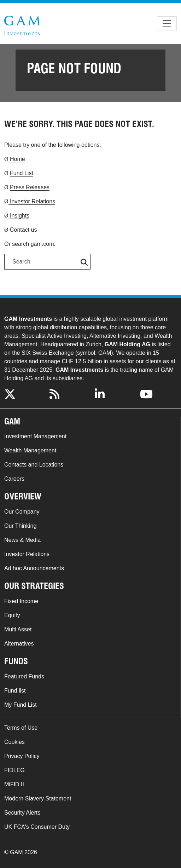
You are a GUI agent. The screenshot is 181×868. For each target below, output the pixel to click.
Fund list (15, 691)
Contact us (23, 230)
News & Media (22, 540)
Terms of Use (21, 728)
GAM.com (22, 23)
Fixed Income (21, 601)
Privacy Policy (22, 756)
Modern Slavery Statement (38, 798)
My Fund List (21, 705)
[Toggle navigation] (167, 23)
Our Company (22, 512)
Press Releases (30, 187)
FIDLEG (14, 770)
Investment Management (35, 436)
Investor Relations (32, 201)
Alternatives (19, 644)
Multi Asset (18, 629)
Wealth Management (30, 450)
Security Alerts (22, 813)
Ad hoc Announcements (34, 568)
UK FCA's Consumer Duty (37, 827)
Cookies (14, 742)
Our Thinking (20, 526)
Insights (19, 216)
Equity (12, 615)
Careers (14, 479)
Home (17, 159)
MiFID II (14, 784)
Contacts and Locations (34, 465)
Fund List (22, 173)
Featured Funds (24, 676)
